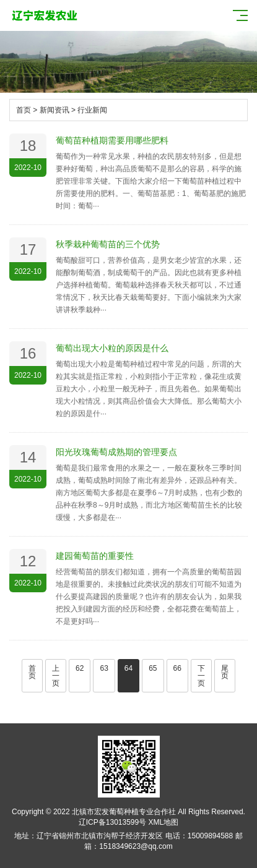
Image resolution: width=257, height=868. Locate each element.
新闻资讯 (54, 110)
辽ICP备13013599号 (112, 822)
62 (80, 668)
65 (153, 668)
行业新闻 (92, 110)
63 (104, 668)
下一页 (201, 676)
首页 (24, 110)
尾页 (225, 672)
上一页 (56, 676)
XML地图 (164, 822)
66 (177, 668)
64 (128, 668)
